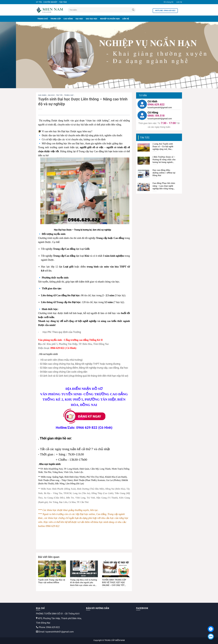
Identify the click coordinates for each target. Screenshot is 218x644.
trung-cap (69, 95)
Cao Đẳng (68, 19)
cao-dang (43, 95)
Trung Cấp (56, 19)
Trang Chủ (43, 19)
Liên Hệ (126, 19)
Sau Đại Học (92, 19)
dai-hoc (52, 95)
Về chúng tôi (168, 2)
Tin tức (60, 95)
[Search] (133, 10)
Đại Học (79, 19)
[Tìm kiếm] (102, 10)
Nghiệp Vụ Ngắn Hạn (110, 19)
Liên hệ (179, 2)
